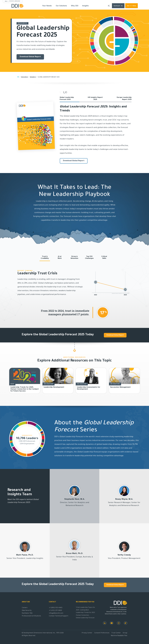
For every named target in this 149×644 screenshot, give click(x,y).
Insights (86, 6)
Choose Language (15, 1)
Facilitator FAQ (27, 613)
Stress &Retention (74, 258)
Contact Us (118, 6)
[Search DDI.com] (109, 6)
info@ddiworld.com (56, 613)
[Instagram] (119, 623)
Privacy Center (87, 633)
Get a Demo (132, 6)
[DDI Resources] (126, 623)
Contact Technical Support (59, 616)
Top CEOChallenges (89, 258)
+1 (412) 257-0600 (55, 611)
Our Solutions (61, 6)
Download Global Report (30, 57)
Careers (25, 608)
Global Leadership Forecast (85, 618)
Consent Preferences (102, 633)
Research (33, 77)
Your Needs (47, 6)
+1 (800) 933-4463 (56, 608)
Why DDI (75, 6)
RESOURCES (25, 77)
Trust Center (116, 633)
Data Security (27, 611)
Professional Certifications (31, 616)
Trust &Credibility (45, 258)
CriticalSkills (104, 258)
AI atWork (60, 258)
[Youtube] (112, 623)
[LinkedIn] (105, 623)
